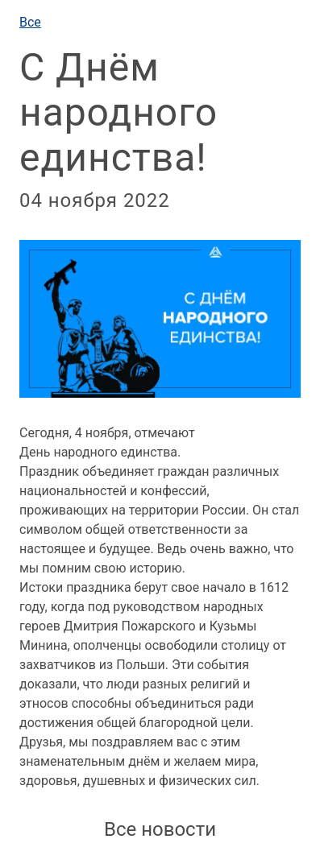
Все (30, 22)
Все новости (160, 829)
